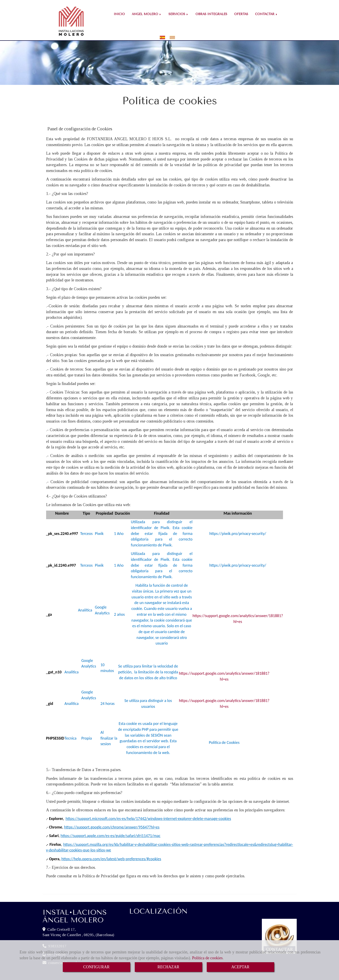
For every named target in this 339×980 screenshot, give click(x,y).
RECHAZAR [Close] (168, 967)
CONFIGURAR (96, 967)
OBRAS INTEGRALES (211, 14)
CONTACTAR (266, 14)
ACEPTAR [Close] (240, 967)
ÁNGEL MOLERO (147, 14)
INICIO (119, 14)
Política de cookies (207, 958)
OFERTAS (241, 14)
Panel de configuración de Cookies (80, 121)
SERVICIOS (178, 14)
